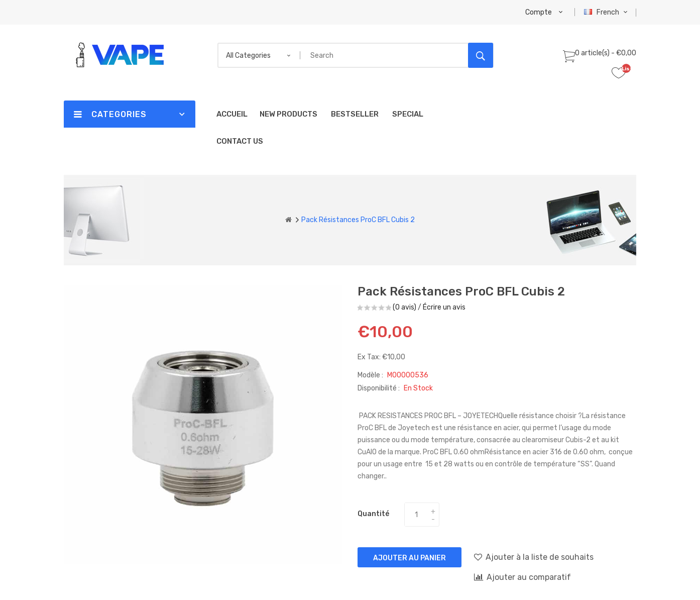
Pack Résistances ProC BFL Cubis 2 (358, 220)
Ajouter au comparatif (522, 577)
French (607, 12)
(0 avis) (404, 307)
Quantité (373, 514)
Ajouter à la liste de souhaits (534, 557)
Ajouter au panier (410, 558)
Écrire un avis (444, 307)
